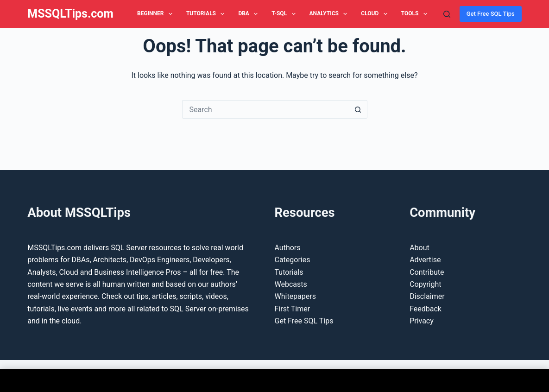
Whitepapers (295, 296)
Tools (416, 14)
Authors (288, 248)
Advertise (425, 260)
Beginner (157, 14)
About (420, 248)
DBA (250, 14)
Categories (293, 260)
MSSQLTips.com (70, 14)
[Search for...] (265, 109)
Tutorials (207, 14)
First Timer (293, 309)
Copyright (425, 284)
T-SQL (285, 14)
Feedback (426, 309)
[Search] (447, 14)
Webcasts (291, 284)
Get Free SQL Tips (491, 14)
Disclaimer (427, 296)
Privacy (422, 321)
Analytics (330, 14)
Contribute (427, 272)
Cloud (376, 14)
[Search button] (358, 109)
